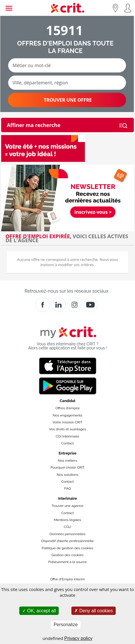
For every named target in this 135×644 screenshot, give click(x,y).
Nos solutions (67, 475)
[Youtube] (90, 305)
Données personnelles (67, 534)
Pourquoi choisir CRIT (67, 467)
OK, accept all (39, 611)
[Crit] (58, 305)
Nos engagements (67, 415)
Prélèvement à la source (67, 562)
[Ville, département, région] (67, 83)
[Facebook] (43, 305)
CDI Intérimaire (68, 436)
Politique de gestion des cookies (67, 548)
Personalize (66, 625)
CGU (68, 527)
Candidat (67, 401)
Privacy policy (78, 638)
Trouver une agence (67, 506)
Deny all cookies (94, 611)
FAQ (67, 488)
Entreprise (68, 453)
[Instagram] (75, 305)
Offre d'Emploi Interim (67, 579)
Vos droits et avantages (67, 429)
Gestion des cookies (67, 555)
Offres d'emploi (68, 408)
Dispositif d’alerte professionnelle (67, 541)
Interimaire (67, 498)
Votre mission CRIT (68, 422)
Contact (67, 443)
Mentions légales (67, 520)
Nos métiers (67, 461)
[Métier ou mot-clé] (67, 65)
